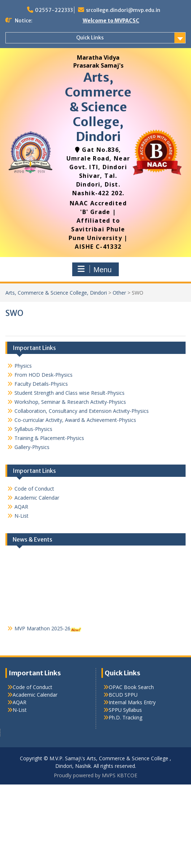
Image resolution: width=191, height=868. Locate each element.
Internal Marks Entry (132, 702)
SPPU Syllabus (125, 710)
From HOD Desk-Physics (44, 375)
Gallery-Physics (32, 447)
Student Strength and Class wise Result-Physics (70, 393)
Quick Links (90, 38)
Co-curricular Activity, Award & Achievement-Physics (75, 420)
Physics (23, 366)
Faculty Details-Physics (41, 384)
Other (119, 293)
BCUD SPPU (123, 695)
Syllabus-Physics (33, 429)
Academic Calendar (37, 498)
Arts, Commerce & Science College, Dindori (98, 107)
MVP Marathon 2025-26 (42, 630)
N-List (21, 516)
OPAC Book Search (131, 687)
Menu (95, 269)
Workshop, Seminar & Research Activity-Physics (70, 402)
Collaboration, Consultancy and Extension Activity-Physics (82, 411)
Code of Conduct (34, 489)
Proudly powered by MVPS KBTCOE (95, 775)
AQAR (21, 507)
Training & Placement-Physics (49, 438)
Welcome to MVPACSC (111, 21)
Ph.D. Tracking (125, 717)
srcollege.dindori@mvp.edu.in (123, 10)
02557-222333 (54, 10)
